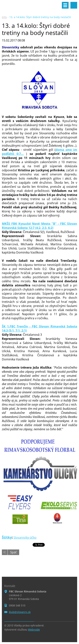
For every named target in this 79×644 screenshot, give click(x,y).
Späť (13, 552)
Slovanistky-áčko (25, 538)
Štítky (7, 537)
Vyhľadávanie (74, 5)
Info (4, 17)
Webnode (34, 630)
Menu (65, 5)
